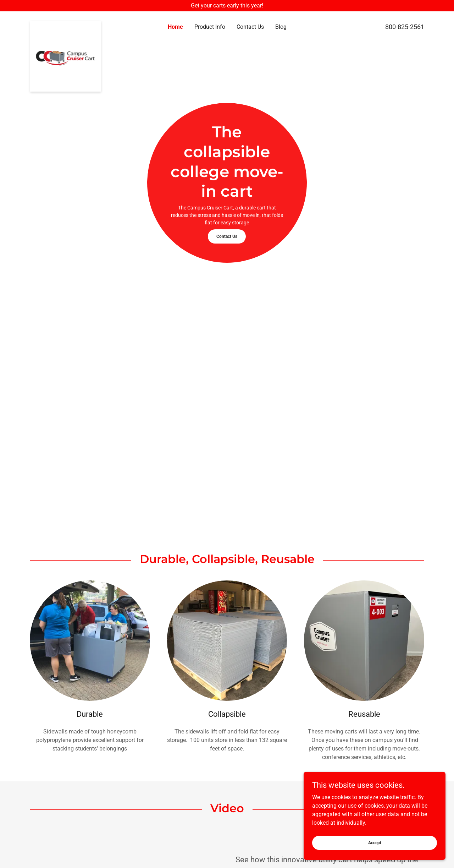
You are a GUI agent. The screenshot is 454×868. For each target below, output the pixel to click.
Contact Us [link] (250, 27)
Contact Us (227, 236)
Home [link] (175, 27)
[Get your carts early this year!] (227, 6)
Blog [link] (281, 27)
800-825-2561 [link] (405, 27)
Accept (375, 842)
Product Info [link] (210, 27)
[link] (79, 23)
